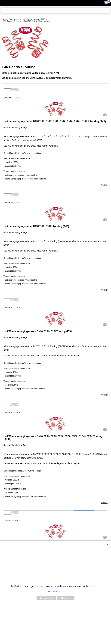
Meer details (53, 591)
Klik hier (104, 185)
